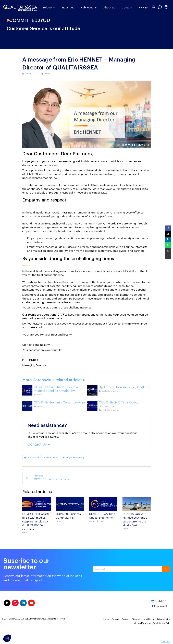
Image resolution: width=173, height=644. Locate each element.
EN (147, 8)
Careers (127, 8)
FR (140, 8)
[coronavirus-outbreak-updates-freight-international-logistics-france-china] (92, 390)
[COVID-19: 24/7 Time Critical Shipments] (92, 406)
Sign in (165, 641)
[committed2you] (27, 406)
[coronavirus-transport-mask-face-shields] (27, 390)
